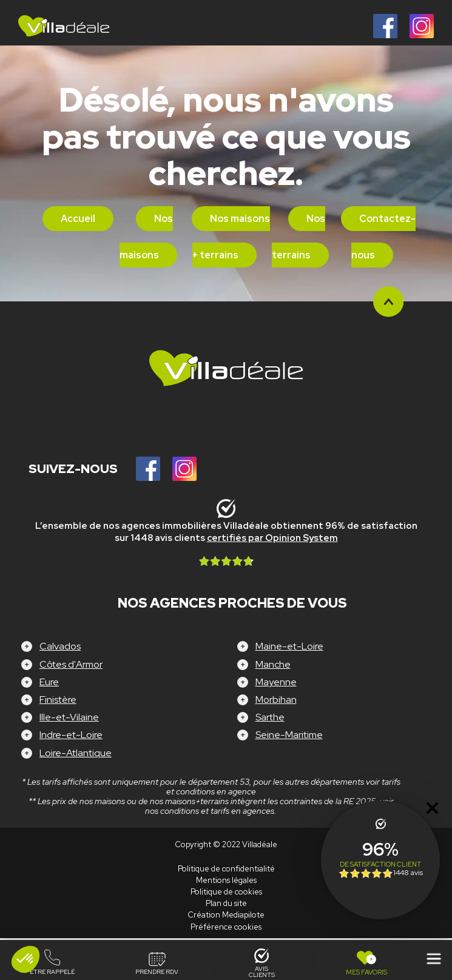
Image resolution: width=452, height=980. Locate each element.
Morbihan (276, 700)
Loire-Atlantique (76, 753)
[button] (25, 959)
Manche (273, 664)
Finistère (58, 700)
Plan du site (226, 903)
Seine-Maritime (289, 735)
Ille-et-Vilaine (69, 717)
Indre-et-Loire (71, 735)
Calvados (60, 646)
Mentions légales (226, 880)
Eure (49, 682)
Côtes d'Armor (71, 664)
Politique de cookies (226, 892)
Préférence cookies (226, 927)
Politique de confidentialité (226, 869)
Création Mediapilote (226, 915)
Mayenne (276, 682)
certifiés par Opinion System (272, 538)
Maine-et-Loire (289, 646)
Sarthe (270, 717)
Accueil (78, 219)
